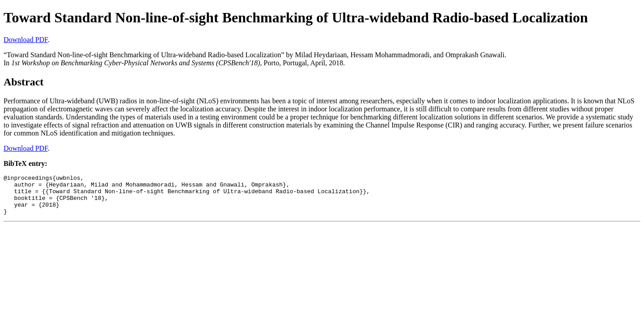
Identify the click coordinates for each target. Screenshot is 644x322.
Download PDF (26, 40)
